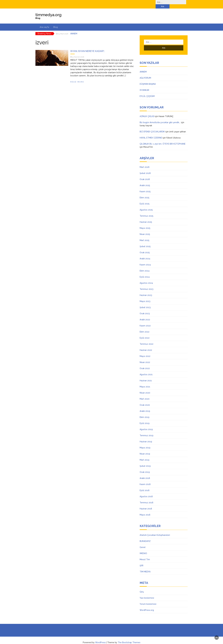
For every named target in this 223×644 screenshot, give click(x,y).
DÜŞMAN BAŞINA (148, 80)
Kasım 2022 (145, 321)
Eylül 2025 (145, 199)
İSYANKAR (144, 86)
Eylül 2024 (145, 273)
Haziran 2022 (146, 346)
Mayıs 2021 (145, 382)
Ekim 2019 (144, 413)
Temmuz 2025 (146, 212)
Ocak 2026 (145, 175)
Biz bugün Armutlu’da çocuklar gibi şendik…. (160, 118)
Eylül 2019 (145, 419)
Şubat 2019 (145, 462)
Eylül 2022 (145, 334)
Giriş (142, 588)
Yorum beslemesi (148, 600)
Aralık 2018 (145, 474)
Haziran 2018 (146, 504)
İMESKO (143, 549)
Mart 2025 (144, 236)
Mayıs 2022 (145, 352)
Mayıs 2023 (145, 297)
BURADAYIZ (145, 537)
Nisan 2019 (145, 450)
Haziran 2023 (146, 291)
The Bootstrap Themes (129, 638)
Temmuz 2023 (146, 285)
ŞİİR (142, 561)
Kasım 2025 (145, 187)
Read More (77, 78)
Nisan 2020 (145, 389)
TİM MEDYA (145, 567)
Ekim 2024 (145, 267)
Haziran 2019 (146, 437)
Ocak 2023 (145, 309)
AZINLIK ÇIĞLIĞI (147, 112)
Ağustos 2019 (146, 425)
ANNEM (74, 29)
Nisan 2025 (145, 230)
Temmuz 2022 (146, 340)
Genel (143, 543)
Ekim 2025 (144, 193)
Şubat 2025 (145, 242)
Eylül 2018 (145, 486)
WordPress (100, 638)
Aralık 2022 (145, 315)
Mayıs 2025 (145, 224)
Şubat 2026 (145, 169)
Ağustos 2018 (146, 492)
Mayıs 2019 (145, 443)
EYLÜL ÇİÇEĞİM (147, 92)
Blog (56, 23)
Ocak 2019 (145, 468)
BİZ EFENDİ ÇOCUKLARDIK (152, 127)
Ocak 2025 (145, 248)
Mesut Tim (145, 555)
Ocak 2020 (145, 401)
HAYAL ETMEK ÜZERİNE (151, 133)
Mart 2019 (144, 456)
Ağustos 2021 (146, 370)
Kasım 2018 (145, 480)
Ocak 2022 (145, 364)
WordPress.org (147, 606)
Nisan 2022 (145, 358)
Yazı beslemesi (147, 594)
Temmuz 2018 (146, 498)
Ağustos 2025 (146, 206)
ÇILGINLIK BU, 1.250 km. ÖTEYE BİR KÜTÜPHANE (163, 140)
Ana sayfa (44, 23)
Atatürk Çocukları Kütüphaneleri (155, 531)
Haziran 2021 (146, 376)
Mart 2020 (145, 395)
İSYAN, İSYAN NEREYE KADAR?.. (88, 47)
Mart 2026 (145, 163)
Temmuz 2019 (146, 431)
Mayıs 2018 (145, 511)
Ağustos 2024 (146, 279)
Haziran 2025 (146, 218)
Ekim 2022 (144, 328)
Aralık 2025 (145, 181)
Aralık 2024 (145, 254)
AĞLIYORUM (145, 74)
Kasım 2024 (145, 260)
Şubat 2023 (145, 303)
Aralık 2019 (145, 407)
